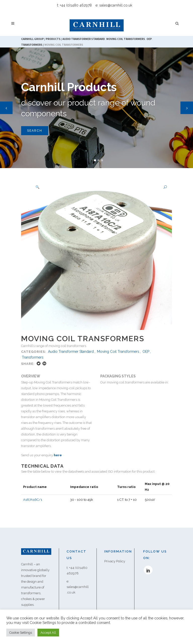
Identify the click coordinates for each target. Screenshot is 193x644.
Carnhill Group (32, 39)
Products (53, 39)
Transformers (32, 45)
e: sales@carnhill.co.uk (114, 5)
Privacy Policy (115, 555)
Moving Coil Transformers (118, 352)
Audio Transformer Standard (71, 352)
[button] (163, 187)
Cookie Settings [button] (21, 633)
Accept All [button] (48, 633)
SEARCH (35, 131)
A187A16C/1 (33, 494)
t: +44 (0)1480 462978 (74, 5)
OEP (146, 352)
